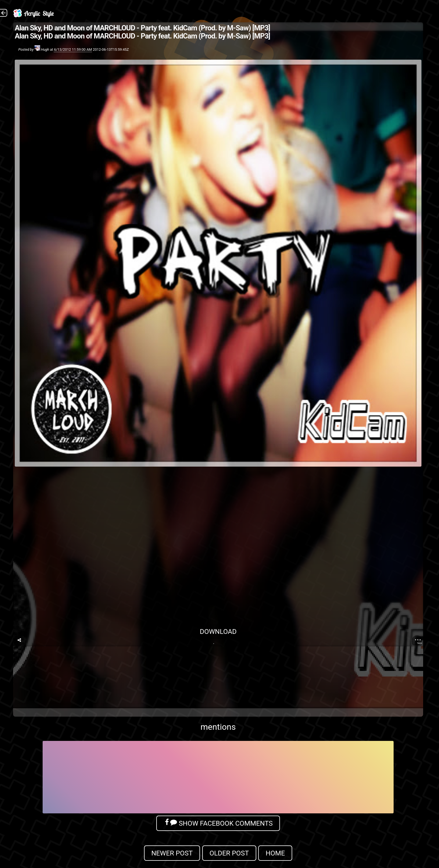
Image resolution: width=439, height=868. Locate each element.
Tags (420, 643)
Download (218, 631)
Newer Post (172, 853)
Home (275, 853)
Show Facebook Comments (218, 823)
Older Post (229, 853)
